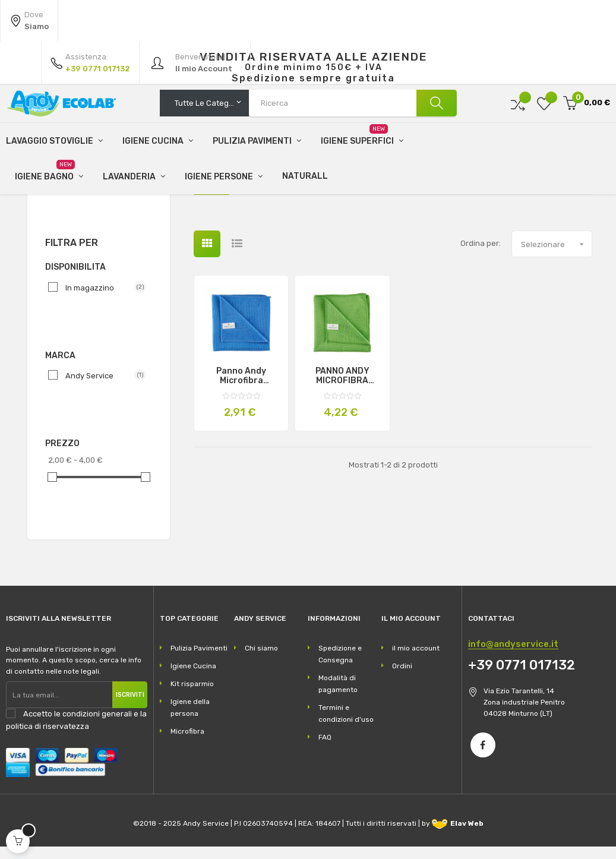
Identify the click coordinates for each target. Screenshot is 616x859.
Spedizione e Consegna (340, 666)
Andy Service (101, 387)
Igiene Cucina (193, 678)
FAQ (325, 749)
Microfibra (71, 198)
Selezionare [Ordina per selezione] (556, 256)
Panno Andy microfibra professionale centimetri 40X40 (241, 388)
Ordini (402, 678)
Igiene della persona (190, 719)
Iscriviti (130, 707)
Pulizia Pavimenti (199, 660)
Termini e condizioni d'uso (346, 725)
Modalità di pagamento (338, 696)
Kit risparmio (192, 696)
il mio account (416, 660)
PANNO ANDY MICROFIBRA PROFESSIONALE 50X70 (342, 388)
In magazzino (101, 299)
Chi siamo (261, 660)
